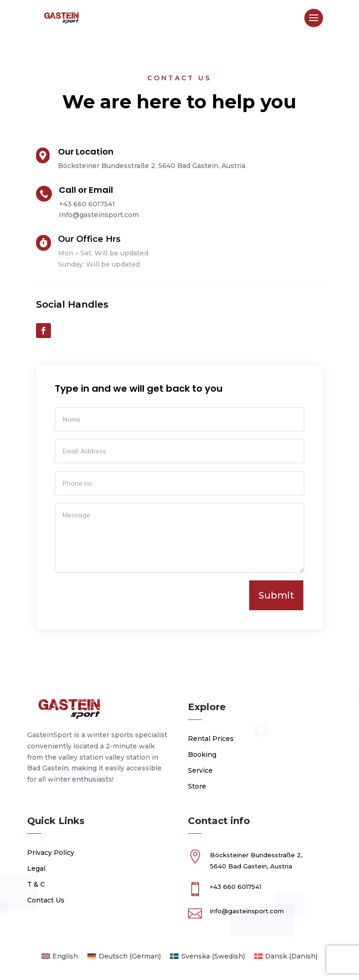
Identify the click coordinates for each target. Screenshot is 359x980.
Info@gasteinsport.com (99, 215)
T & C (36, 884)
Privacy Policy (51, 853)
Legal (36, 868)
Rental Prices (211, 739)
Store (197, 786)
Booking (202, 754)
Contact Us (46, 900)
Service (200, 770)
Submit (276, 595)
